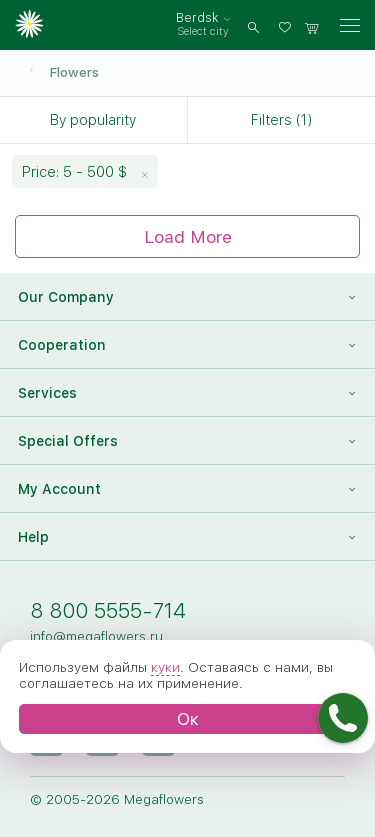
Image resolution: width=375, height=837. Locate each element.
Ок (188, 718)
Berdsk (197, 18)
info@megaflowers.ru (96, 636)
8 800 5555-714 (108, 610)
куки (165, 667)
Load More (188, 236)
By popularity (93, 120)
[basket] (312, 25)
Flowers (74, 72)
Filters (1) (281, 120)
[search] (253, 25)
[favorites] (288, 25)
